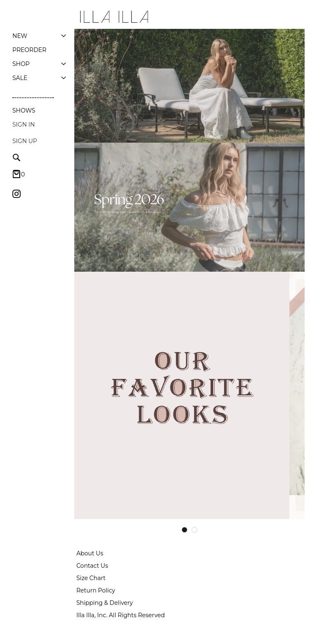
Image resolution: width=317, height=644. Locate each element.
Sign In (24, 125)
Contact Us (92, 566)
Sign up (25, 141)
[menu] (39, 57)
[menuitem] (20, 36)
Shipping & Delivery (105, 603)
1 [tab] (185, 530)
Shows (24, 110)
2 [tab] (194, 530)
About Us (90, 553)
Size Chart (91, 578)
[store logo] (114, 17)
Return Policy (96, 590)
